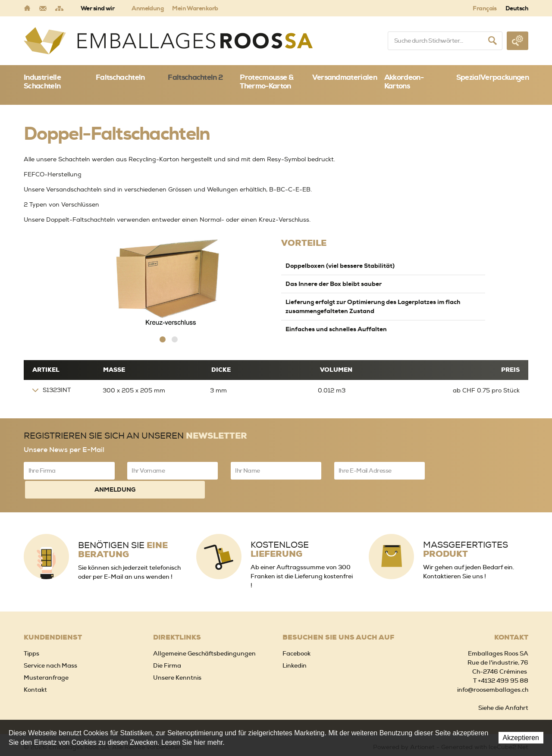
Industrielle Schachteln (42, 82)
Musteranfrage (46, 656)
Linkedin (295, 644)
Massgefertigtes (466, 528)
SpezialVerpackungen (492, 77)
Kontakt (35, 668)
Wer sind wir (97, 8)
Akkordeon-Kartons (404, 82)
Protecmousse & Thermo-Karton (266, 82)
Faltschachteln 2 (195, 77)
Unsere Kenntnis (177, 656)
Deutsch (517, 8)
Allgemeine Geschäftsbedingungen (204, 632)
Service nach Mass (50, 644)
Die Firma (167, 644)
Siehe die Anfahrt (503, 686)
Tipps (31, 632)
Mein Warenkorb (195, 8)
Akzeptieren (521, 738)
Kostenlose (280, 528)
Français (485, 8)
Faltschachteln (120, 77)
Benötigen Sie (123, 529)
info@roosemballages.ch (493, 668)
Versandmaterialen (345, 77)
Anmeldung (147, 8)
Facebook (296, 632)
